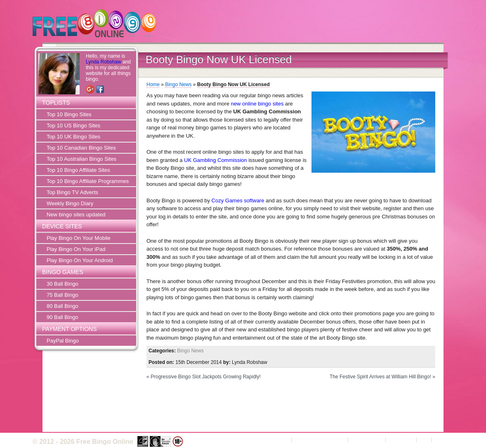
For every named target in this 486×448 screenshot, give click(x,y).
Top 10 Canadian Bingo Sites (81, 148)
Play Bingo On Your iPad (76, 249)
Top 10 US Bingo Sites (73, 125)
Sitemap (444, 439)
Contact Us (401, 439)
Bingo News (178, 84)
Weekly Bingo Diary (70, 203)
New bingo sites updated (76, 215)
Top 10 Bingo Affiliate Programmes (88, 181)
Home (153, 84)
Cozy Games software (238, 201)
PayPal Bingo (63, 341)
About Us (278, 439)
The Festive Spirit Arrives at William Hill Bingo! (380, 377)
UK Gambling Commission (215, 160)
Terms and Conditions (320, 439)
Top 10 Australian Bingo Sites (81, 159)
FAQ (424, 439)
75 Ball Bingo (63, 295)
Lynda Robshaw (104, 62)
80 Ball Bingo (63, 306)
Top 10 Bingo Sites (69, 114)
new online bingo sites (257, 104)
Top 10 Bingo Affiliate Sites (78, 170)
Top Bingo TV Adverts (72, 192)
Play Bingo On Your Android (80, 260)
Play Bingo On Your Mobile (79, 238)
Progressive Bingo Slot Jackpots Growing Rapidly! (206, 377)
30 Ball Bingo (63, 284)
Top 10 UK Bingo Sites (73, 137)
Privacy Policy (367, 439)
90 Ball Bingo (63, 317)
